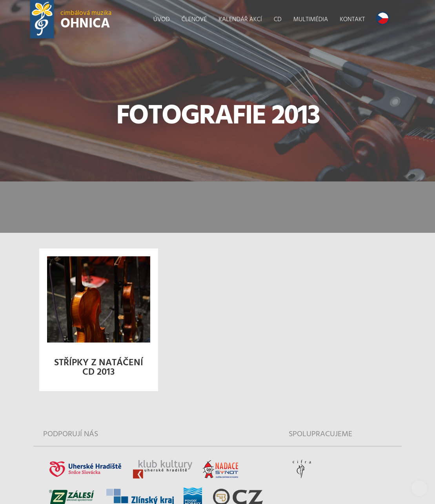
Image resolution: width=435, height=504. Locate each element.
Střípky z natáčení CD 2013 (99, 368)
